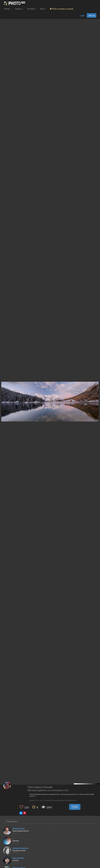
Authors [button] (19, 9)
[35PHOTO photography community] (14, 3)
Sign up (92, 15)
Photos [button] (8, 9)
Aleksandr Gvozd (18, 828)
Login (82, 16)
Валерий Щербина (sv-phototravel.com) (48, 790)
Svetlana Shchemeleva (21, 848)
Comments (12, 822)
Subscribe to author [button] (75, 807)
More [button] (43, 9)
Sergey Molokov (18, 858)
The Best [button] (32, 9)
